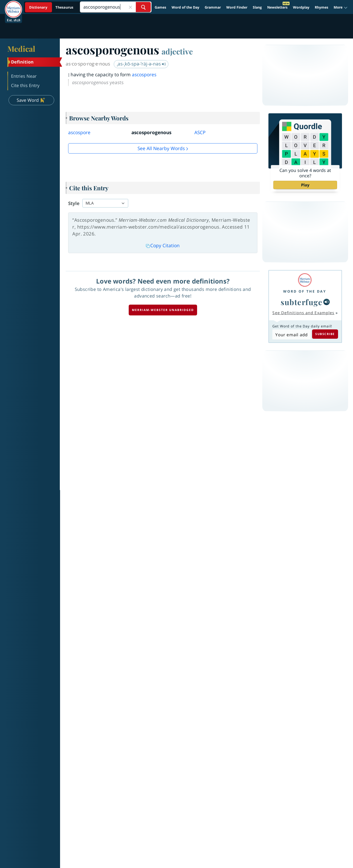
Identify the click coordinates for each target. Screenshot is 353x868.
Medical (21, 49)
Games (160, 7)
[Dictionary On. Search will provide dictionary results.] (52, 7)
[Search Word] (143, 7)
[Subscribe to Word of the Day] (291, 335)
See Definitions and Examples (303, 313)
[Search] (116, 7)
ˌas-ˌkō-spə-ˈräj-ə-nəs (141, 64)
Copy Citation (163, 246)
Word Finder (237, 7)
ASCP (200, 132)
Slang (257, 7)
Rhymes (321, 7)
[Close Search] (130, 7)
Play (305, 185)
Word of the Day (185, 7)
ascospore (79, 132)
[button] (341, 7)
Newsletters (277, 7)
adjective (177, 51)
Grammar (213, 7)
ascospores (144, 75)
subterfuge (302, 302)
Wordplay (301, 7)
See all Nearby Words (161, 148)
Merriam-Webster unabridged (163, 310)
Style (74, 203)
